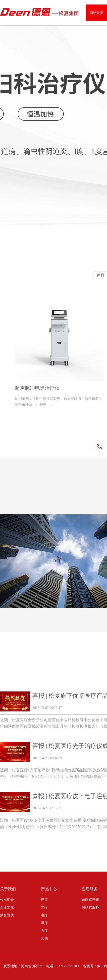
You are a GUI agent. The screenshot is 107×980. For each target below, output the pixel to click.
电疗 (44, 915)
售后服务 (90, 889)
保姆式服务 (90, 907)
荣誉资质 (7, 915)
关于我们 (8, 889)
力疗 (44, 931)
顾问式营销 (90, 900)
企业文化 (7, 907)
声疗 (44, 900)
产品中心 (49, 889)
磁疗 (44, 923)
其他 (44, 938)
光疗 (44, 907)
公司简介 (7, 900)
